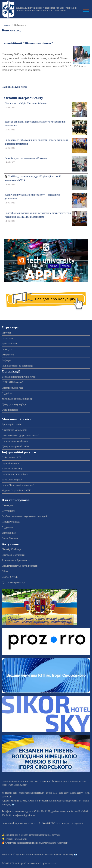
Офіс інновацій (10, 410)
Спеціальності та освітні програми (20, 566)
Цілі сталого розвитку (13, 582)
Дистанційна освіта (12, 425)
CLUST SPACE (10, 577)
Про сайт (64, 793)
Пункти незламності (16, 839)
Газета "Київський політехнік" (18, 485)
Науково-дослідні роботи (15, 474)
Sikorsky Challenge (11, 549)
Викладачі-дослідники (13, 555)
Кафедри (6, 360)
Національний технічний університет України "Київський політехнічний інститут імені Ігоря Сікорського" (46, 9)
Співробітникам (10, 538)
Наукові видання (10, 463)
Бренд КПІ (52, 793)
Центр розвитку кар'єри (14, 404)
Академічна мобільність (14, 430)
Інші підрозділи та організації (17, 366)
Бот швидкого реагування (70, 823)
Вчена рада (8, 338)
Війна (5, 571)
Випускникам (9, 533)
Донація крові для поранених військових (26, 158)
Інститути (7, 349)
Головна (6, 25)
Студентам (7, 527)
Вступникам (8, 511)
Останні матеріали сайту (24, 98)
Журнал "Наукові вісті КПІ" (16, 491)
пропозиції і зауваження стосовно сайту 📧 (54, 855)
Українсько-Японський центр (17, 399)
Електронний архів (12, 480)
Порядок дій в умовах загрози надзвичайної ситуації (33, 835)
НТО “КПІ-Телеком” (13, 382)
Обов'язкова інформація (32, 793)
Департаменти (9, 344)
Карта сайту (77, 793)
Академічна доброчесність (16, 560)
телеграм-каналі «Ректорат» (54, 843)
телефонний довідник (24, 815)
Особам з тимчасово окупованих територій (24, 516)
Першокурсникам (11, 522)
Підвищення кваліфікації (15, 441)
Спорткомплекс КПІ (12, 388)
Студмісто (7, 393)
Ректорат (6, 333)
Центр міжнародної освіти (16, 446)
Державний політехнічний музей (19, 377)
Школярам (7, 505)
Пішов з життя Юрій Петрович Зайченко (26, 103)
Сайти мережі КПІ (11, 458)
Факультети (8, 355)
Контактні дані (10, 793)
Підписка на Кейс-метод (14, 87)
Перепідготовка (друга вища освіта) (21, 436)
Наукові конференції (13, 469)
